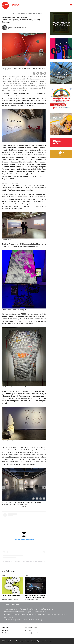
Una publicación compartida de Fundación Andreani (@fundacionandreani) (24, 561)
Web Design (6, 633)
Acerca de (5, 630)
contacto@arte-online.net (34, 633)
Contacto (28, 630)
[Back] (4, 487)
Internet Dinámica (46, 641)
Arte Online (6, 628)
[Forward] (44, 487)
